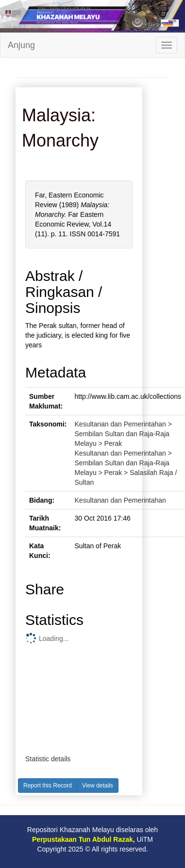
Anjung (21, 45)
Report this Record (48, 786)
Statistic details (48, 759)
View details (98, 786)
